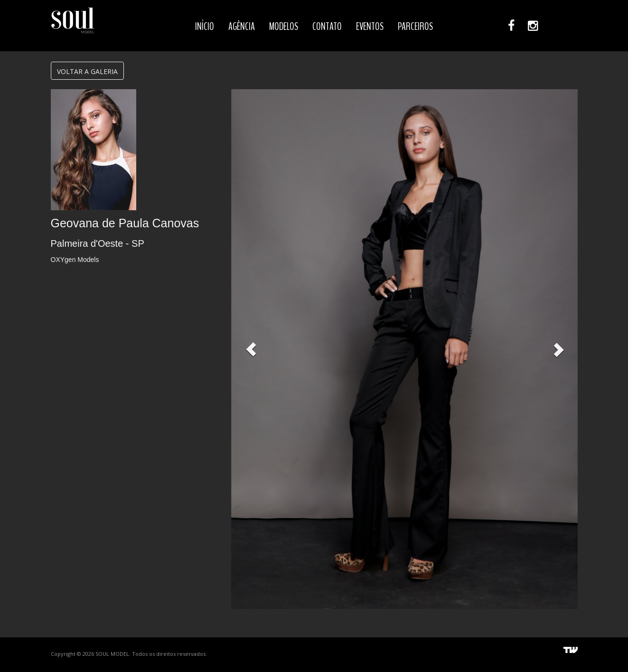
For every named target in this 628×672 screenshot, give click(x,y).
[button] (251, 349)
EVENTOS (370, 27)
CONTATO (327, 27)
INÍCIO (205, 27)
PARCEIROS (415, 27)
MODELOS (284, 27)
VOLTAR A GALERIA (87, 71)
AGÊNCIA (242, 27)
